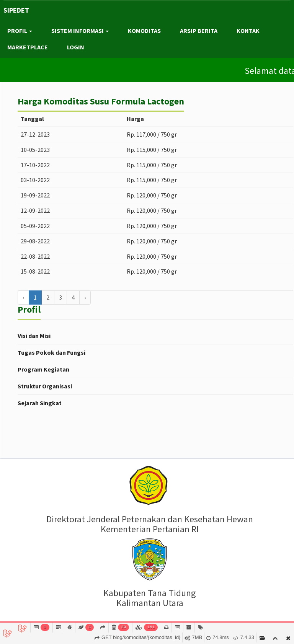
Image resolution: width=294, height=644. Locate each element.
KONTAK (248, 31)
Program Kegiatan (43, 369)
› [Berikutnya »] (85, 297)
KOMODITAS (144, 31)
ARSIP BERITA (199, 31)
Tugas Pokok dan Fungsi (51, 352)
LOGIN (76, 47)
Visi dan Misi (34, 336)
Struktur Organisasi (45, 386)
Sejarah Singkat (40, 403)
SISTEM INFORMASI (80, 31)
